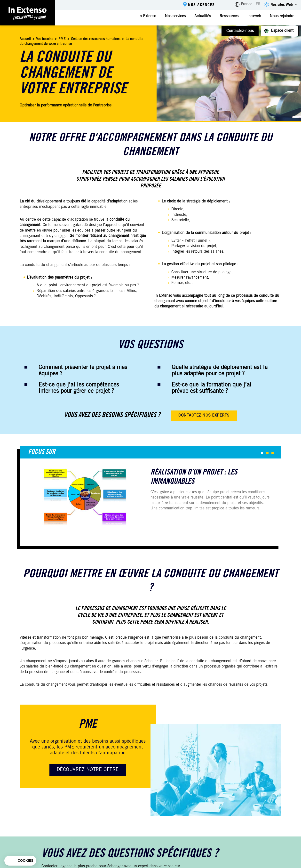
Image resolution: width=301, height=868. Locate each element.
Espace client (282, 31)
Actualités (203, 16)
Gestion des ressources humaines (96, 39)
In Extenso (147, 16)
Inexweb (254, 16)
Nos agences (202, 5)
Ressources (229, 16)
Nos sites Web (282, 5)
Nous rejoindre (282, 16)
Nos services (175, 16)
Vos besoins (45, 39)
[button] (262, 453)
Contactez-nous (240, 31)
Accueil (25, 39)
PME (62, 39)
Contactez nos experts (204, 416)
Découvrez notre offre (88, 770)
